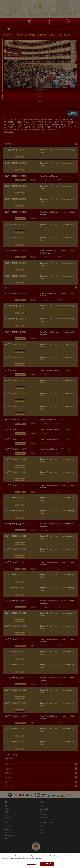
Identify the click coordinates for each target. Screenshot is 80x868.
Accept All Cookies (47, 864)
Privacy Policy (39, 858)
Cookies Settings (31, 864)
